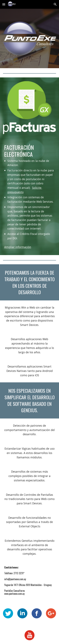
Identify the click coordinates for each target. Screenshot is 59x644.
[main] (30, 192)
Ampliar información (18, 247)
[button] (4, 4)
